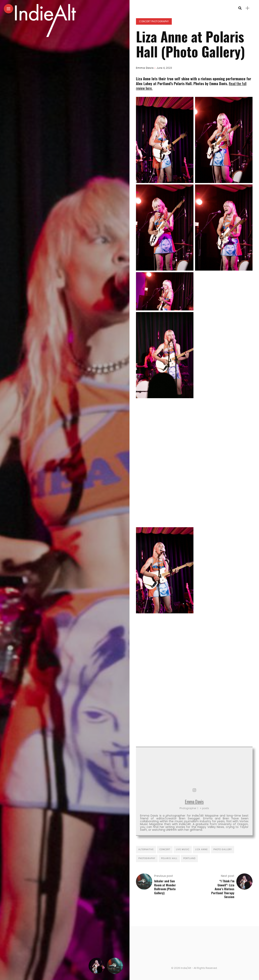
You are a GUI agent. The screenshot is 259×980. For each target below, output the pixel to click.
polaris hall (169, 858)
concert (165, 849)
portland (189, 858)
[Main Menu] (8, 9)
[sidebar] (247, 8)
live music (183, 849)
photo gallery (223, 849)
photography (147, 858)
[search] (240, 8)
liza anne (201, 849)
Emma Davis (145, 68)
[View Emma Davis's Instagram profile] (194, 790)
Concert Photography (154, 21)
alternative (146, 849)
